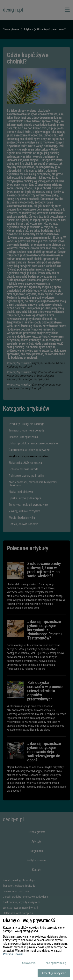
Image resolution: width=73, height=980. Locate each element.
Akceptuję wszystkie (54, 973)
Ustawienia (29, 963)
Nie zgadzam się (56, 963)
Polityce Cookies (13, 954)
